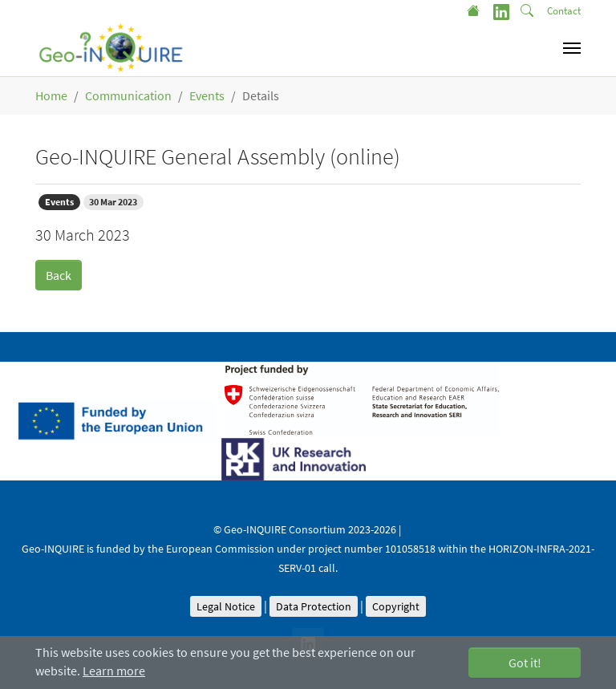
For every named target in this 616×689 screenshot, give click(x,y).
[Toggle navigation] (572, 48)
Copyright (396, 606)
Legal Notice (226, 606)
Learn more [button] (114, 671)
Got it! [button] (525, 663)
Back (59, 275)
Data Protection (314, 606)
